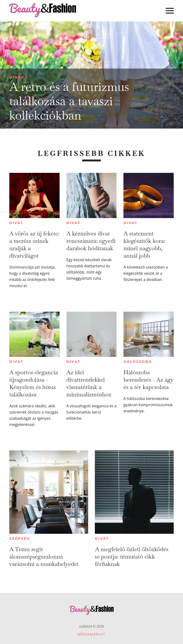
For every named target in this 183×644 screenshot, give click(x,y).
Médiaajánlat (91, 634)
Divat (17, 77)
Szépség (20, 539)
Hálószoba (138, 362)
